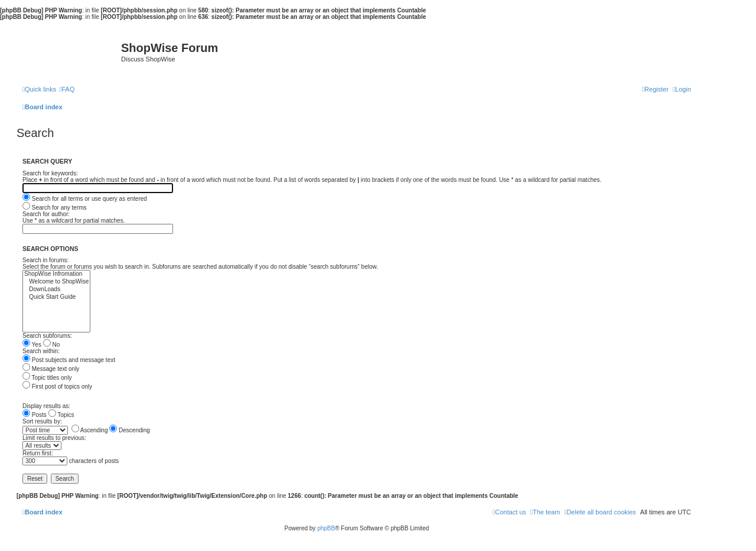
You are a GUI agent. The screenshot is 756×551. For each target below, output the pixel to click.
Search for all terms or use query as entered (85, 199)
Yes (32, 345)
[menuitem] (67, 89)
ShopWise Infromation (56, 274)
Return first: (38, 453)
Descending (130, 430)
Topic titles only (47, 378)
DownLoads (56, 290)
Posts (35, 415)
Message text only (51, 369)
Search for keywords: (50, 173)
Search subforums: (47, 336)
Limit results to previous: (54, 438)
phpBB (326, 528)
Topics (61, 415)
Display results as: (46, 406)
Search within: (41, 351)
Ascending (90, 430)
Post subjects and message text (69, 360)
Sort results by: (42, 421)
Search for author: (46, 214)
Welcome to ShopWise (56, 282)
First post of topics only (57, 387)
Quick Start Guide (56, 297)
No (52, 345)
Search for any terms (55, 208)
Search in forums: (45, 260)
